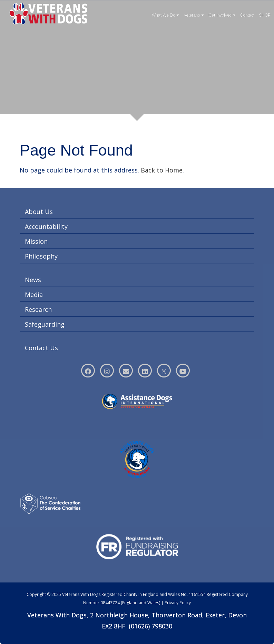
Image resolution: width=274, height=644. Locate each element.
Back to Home (162, 170)
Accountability (46, 226)
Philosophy (41, 256)
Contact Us (41, 348)
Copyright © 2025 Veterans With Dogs (63, 594)
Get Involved (222, 15)
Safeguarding (45, 324)
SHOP (265, 15)
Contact (247, 15)
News (33, 280)
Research (38, 309)
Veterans (194, 15)
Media (34, 295)
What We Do (165, 15)
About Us (39, 212)
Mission (36, 241)
